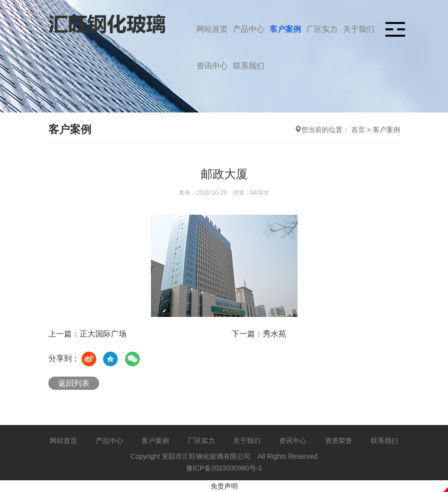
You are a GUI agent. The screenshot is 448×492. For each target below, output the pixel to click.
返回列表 (74, 383)
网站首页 (212, 29)
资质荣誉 (339, 441)
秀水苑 (275, 334)
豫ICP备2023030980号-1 (224, 468)
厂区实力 (322, 29)
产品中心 (249, 29)
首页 (358, 130)
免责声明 (224, 486)
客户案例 (285, 29)
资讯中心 (212, 66)
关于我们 (359, 29)
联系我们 (249, 66)
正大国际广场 (103, 334)
